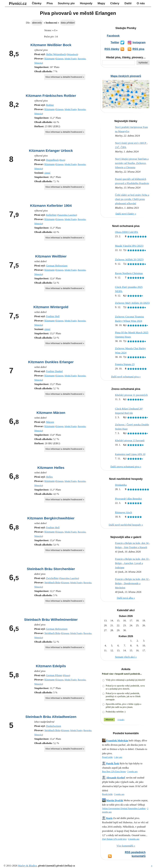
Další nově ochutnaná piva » (126, 377)
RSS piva (138, 49)
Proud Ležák (107, 757)
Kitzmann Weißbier (51, 256)
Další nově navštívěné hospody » (126, 525)
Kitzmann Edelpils (51, 666)
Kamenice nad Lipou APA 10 (130, 454)
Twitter (115, 42)
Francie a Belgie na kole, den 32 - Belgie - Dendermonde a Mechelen (132, 583)
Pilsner (66, 676)
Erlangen (60, 59)
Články (37, 3)
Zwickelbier (52, 578)
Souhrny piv (66, 3)
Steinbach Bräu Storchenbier (51, 569)
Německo (38, 63)
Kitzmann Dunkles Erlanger (51, 362)
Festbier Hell (53, 316)
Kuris (109, 818)
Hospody (86, 3)
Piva (50, 3)
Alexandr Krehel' (116, 778)
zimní (47, 173)
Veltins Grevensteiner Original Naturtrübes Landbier (124, 809)
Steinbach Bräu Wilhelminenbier (51, 620)
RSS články (112, 49)
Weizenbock (72, 54)
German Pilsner (54, 675)
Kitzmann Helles (51, 468)
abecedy (37, 23)
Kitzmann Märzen (51, 413)
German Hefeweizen (57, 266)
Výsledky (121, 720)
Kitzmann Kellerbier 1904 (51, 206)
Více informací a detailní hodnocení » (65, 77)
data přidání (68, 23)
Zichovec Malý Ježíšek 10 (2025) (132, 303)
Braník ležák (107, 794)
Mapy (101, 3)
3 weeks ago (132, 772)
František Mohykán (117, 741)
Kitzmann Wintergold (51, 307)
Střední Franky (71, 59)
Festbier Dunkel (54, 371)
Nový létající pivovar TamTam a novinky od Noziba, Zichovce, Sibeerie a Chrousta (132, 163)
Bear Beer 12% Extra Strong (114, 772)
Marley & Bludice (27, 866)
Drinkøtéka (121, 485)
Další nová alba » (126, 598)
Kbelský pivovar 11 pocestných (131, 395)
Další (128, 3)
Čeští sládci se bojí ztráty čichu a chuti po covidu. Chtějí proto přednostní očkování (132, 199)
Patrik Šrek (113, 763)
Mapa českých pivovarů (126, 76)
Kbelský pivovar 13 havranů (130, 440)
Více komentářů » (126, 846)
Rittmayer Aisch (123, 512)
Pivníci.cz (18, 4)
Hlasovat (109, 719)
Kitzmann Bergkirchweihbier (51, 518)
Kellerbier (51, 215)
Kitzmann (50, 59)
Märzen (50, 422)
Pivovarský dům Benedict (128, 499)
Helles (49, 477)
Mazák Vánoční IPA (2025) (129, 246)
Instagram (139, 42)
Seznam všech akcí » (126, 657)
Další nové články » (126, 214)
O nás (141, 3)
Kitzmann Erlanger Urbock (51, 151)
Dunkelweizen (53, 726)
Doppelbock (52, 160)
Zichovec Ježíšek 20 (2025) (129, 260)
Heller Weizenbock (56, 54)
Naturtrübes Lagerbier (67, 215)
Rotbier (50, 105)
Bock (62, 160)
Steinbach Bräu (52, 583)
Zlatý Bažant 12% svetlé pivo (114, 839)
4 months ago (134, 839)
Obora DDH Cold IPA (127, 232)
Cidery (115, 3)
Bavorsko (82, 59)
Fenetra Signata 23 (125, 364)
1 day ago (118, 757)
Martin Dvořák (115, 800)
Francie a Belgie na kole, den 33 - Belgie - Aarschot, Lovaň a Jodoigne (132, 563)
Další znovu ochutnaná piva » (126, 467)
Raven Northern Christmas (129, 273)
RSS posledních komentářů (135, 854)
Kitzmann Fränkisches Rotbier (51, 96)
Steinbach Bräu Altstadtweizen (51, 717)
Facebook (113, 36)
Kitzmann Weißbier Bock (51, 45)
